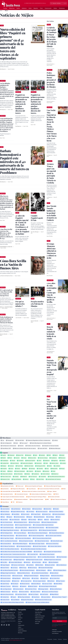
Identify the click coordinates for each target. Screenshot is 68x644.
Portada (5, 8)
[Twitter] (4, 625)
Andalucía (24, 8)
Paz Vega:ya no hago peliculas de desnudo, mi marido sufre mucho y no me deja (52, 409)
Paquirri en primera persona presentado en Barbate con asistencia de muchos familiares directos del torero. (38, 104)
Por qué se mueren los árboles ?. (20, 304)
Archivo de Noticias (22, 631)
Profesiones (62, 8)
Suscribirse (59, 621)
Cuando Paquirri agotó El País (37, 218)
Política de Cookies (39, 618)
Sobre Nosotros (39, 612)
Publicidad (54, 630)
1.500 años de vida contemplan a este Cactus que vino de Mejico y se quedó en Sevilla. (52, 293)
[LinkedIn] (9, 625)
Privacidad (50, 639)
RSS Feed (20, 633)
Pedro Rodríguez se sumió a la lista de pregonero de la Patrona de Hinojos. (7, 320)
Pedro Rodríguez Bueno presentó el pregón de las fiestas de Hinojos (51, 80)
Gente (30, 8)
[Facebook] (2, 625)
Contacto (37, 623)
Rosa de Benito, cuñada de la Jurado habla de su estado (51, 333)
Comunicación (48, 8)
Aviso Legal (38, 622)
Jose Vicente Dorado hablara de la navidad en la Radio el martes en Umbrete (52, 213)
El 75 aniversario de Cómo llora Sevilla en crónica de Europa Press (6, 293)
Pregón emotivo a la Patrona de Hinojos (37, 304)
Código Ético (38, 614)
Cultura (55, 8)
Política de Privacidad (40, 616)
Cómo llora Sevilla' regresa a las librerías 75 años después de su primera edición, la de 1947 (6, 234)
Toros (41, 8)
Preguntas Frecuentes (57, 631)
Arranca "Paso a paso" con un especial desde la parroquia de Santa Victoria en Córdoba (51, 173)
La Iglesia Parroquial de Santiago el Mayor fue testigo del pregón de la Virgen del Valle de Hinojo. (52, 37)
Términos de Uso (39, 620)
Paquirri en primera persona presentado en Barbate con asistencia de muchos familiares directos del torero (22, 104)
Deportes (36, 8)
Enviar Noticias (55, 633)
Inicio (1, 11)
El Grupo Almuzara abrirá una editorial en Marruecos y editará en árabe (52, 251)
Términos (60, 639)
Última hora (12, 8)
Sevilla (18, 8)
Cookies (55, 639)
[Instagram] (7, 625)
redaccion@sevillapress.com (16, 640)
